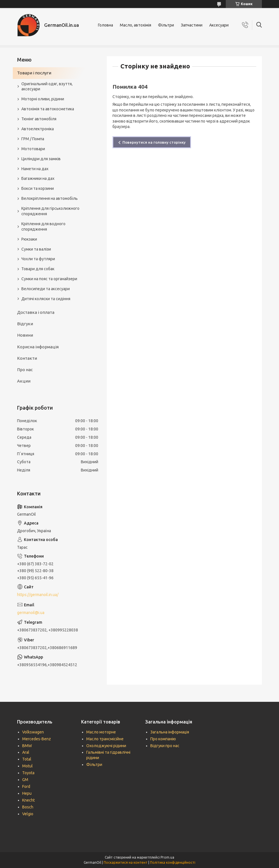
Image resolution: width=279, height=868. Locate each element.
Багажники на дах (38, 178)
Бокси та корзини (38, 188)
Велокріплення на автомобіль (50, 198)
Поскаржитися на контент (126, 862)
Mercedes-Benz (37, 739)
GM (25, 780)
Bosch (28, 807)
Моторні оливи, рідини (43, 99)
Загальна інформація (170, 732)
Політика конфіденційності (173, 862)
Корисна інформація (38, 347)
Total (27, 759)
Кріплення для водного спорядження (43, 226)
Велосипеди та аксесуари (46, 289)
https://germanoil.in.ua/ (38, 595)
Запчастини (192, 25)
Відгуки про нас (165, 746)
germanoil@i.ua (31, 613)
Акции (24, 381)
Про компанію (163, 739)
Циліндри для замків (41, 159)
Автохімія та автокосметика (48, 109)
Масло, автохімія (136, 25)
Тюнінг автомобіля (39, 119)
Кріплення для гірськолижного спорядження (50, 211)
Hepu (27, 793)
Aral (26, 752)
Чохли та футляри (38, 259)
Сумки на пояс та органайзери (49, 279)
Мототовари (33, 149)
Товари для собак (38, 269)
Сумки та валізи (36, 249)
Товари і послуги (34, 73)
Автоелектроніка (38, 129)
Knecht (28, 800)
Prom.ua (167, 857)
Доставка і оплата (36, 312)
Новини (25, 335)
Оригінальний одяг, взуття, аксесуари (47, 87)
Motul (27, 766)
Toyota (28, 773)
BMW (27, 746)
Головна (105, 25)
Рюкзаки (29, 239)
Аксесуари (219, 25)
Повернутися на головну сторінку (154, 142)
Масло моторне (101, 732)
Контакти (27, 358)
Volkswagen (33, 732)
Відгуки (25, 324)
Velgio (28, 814)
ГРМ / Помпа (33, 139)
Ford (26, 786)
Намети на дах (35, 169)
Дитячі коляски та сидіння (46, 299)
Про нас (25, 370)
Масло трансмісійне (105, 739)
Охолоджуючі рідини (106, 746)
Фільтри (166, 25)
